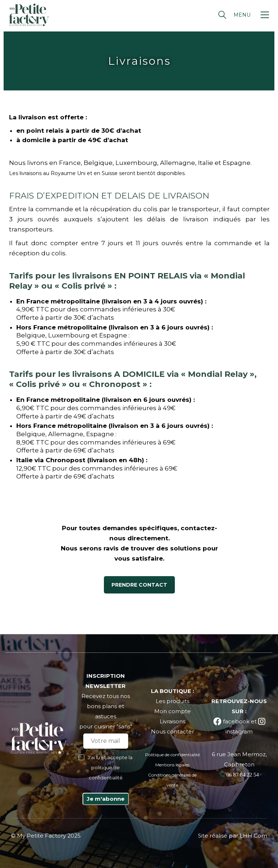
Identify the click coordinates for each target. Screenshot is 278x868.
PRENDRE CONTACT (139, 585)
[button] (251, 15)
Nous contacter (172, 731)
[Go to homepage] (29, 15)
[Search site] (222, 16)
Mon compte (172, 711)
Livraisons (172, 721)
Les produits (172, 701)
